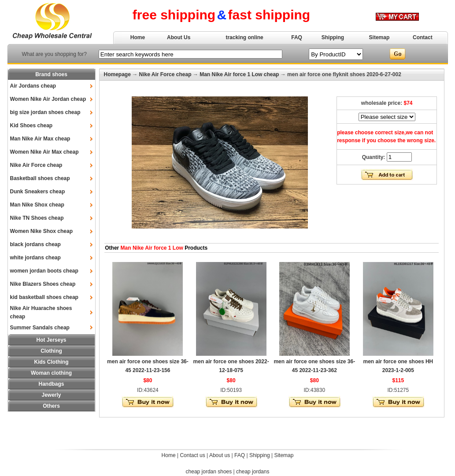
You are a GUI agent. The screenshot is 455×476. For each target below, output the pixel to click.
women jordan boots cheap (44, 271)
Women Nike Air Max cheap (44, 152)
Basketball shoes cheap (40, 178)
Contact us (192, 455)
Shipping (333, 37)
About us (220, 455)
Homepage (117, 74)
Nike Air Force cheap (36, 165)
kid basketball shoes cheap (44, 297)
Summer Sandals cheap (40, 328)
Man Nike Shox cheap (37, 205)
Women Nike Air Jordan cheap (48, 99)
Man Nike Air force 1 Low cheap (239, 74)
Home (138, 37)
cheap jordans (253, 472)
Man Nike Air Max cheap (40, 139)
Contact (423, 37)
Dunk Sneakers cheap (38, 192)
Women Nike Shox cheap (41, 231)
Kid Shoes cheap (31, 125)
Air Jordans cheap (33, 86)
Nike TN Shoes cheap (37, 218)
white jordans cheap (35, 258)
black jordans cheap (35, 244)
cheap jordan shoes (209, 472)
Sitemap (379, 37)
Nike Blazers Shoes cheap (43, 284)
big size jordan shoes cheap (45, 112)
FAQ (297, 37)
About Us (179, 37)
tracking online (244, 37)
